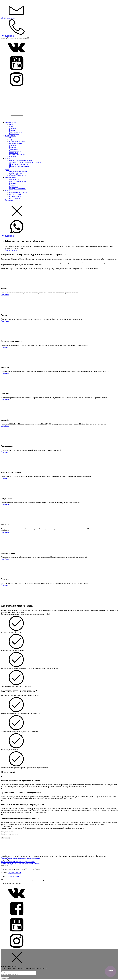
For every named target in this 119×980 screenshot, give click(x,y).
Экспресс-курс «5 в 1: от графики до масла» (25, 162)
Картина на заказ (15, 194)
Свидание (13, 185)
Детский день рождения (18, 181)
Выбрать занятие (11, 250)
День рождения (15, 179)
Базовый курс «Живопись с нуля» (21, 160)
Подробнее (5, 295)
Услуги (8, 191)
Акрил (12, 126)
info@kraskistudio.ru (13, 876)
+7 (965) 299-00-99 (15, 873)
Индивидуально (11, 122)
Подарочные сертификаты (19, 192)
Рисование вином (15, 132)
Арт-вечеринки (10, 177)
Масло (12, 124)
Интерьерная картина (17, 141)
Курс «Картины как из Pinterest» (21, 168)
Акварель (13, 128)
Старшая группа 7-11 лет (18, 175)
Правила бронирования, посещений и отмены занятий (20, 858)
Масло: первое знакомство (19, 164)
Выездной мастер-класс (18, 189)
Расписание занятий (32, 864)
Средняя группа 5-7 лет (18, 174)
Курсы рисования (7, 862)
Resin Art (12, 147)
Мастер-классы (11, 136)
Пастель (12, 130)
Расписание (9, 200)
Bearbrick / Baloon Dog (17, 155)
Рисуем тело (14, 153)
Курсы (7, 158)
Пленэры (12, 157)
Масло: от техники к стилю (19, 166)
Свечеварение (14, 134)
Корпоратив (13, 187)
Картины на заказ (19, 864)
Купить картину (15, 198)
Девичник (13, 183)
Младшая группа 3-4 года (18, 172)
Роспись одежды (15, 151)
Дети (7, 170)
